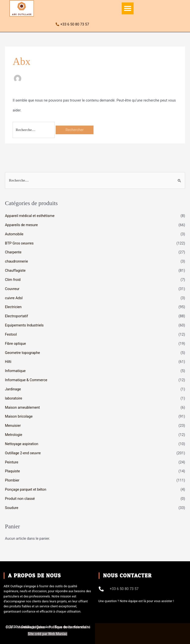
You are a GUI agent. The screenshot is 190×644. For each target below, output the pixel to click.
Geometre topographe (23, 353)
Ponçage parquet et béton (26, 489)
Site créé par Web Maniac (47, 634)
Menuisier (13, 426)
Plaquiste (12, 471)
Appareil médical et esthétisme (30, 216)
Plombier (12, 480)
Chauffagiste (15, 270)
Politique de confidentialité (70, 627)
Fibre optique (15, 344)
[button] (128, 8)
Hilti (8, 362)
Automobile (14, 234)
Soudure (12, 508)
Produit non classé (20, 499)
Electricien (13, 307)
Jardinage (13, 389)
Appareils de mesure (21, 225)
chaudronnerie (16, 261)
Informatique (15, 371)
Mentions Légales (31, 627)
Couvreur (12, 289)
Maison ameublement (22, 407)
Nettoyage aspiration (22, 444)
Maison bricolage (19, 416)
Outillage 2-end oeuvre (23, 453)
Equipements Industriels (24, 325)
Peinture (12, 462)
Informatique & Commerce (26, 380)
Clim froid (13, 280)
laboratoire (14, 398)
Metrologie (14, 435)
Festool (11, 334)
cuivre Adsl (14, 298)
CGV (10, 627)
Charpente (13, 252)
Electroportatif (16, 316)
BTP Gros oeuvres (19, 243)
